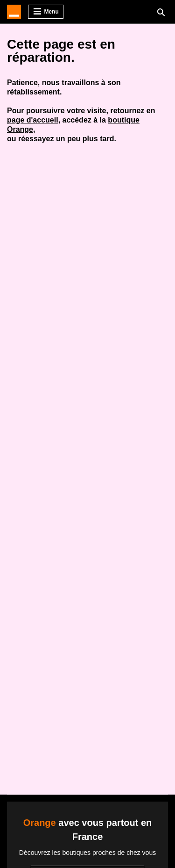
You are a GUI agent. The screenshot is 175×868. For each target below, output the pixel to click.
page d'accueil (33, 120)
